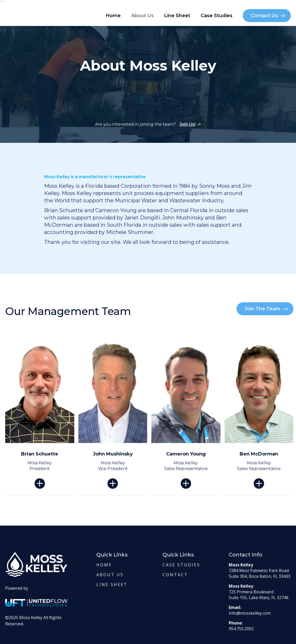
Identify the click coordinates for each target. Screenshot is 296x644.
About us (110, 575)
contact (175, 575)
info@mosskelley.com (250, 613)
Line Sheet (177, 16)
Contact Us (264, 16)
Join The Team (262, 309)
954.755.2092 (241, 629)
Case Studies (217, 16)
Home (113, 16)
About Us (142, 16)
